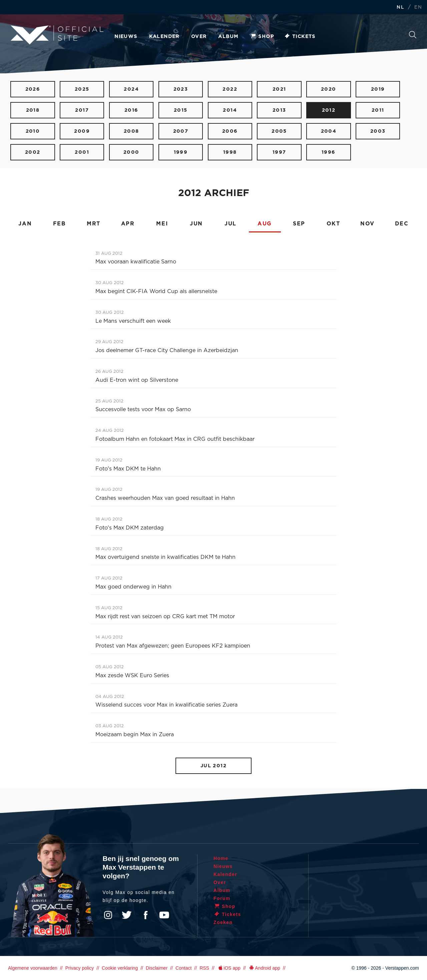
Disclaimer (157, 968)
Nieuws (126, 37)
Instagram (108, 915)
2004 (329, 131)
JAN (25, 224)
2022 (230, 89)
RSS (204, 968)
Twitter (127, 915)
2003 (378, 131)
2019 (378, 89)
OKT (333, 224)
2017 (82, 110)
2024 (131, 89)
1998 (230, 152)
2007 (181, 131)
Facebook (145, 915)
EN (418, 8)
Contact (183, 968)
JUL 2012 (214, 766)
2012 (329, 110)
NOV (367, 224)
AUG (265, 224)
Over (199, 37)
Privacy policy (80, 968)
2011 (378, 110)
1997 (279, 152)
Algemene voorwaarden (33, 968)
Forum (222, 898)
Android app (264, 968)
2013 (279, 110)
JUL (231, 224)
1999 (181, 152)
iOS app (229, 968)
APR (128, 224)
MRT (94, 224)
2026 (33, 89)
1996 (329, 152)
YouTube (164, 915)
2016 (131, 110)
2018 (33, 110)
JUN (196, 224)
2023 (181, 89)
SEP (299, 224)
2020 (329, 89)
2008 (131, 131)
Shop (262, 37)
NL (400, 8)
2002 (33, 152)
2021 (279, 89)
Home (221, 858)
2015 (181, 110)
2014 (230, 110)
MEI (162, 224)
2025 (82, 89)
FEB (60, 224)
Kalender (164, 37)
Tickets (300, 37)
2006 (230, 131)
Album (228, 37)
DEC (402, 224)
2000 (131, 152)
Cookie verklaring (120, 968)
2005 (279, 131)
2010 (33, 131)
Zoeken (413, 35)
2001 (82, 152)
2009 (82, 131)
